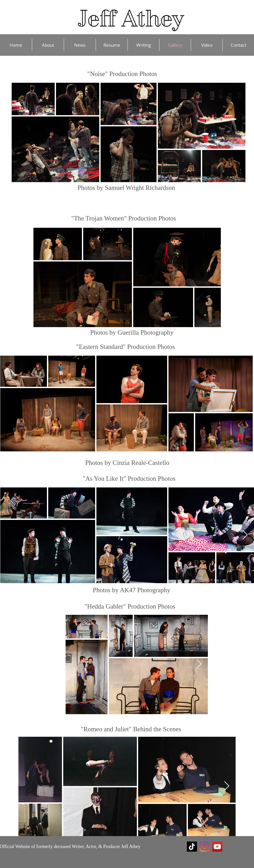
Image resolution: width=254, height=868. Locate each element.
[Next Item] (245, 535)
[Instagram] (205, 847)
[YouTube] (217, 847)
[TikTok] (192, 847)
